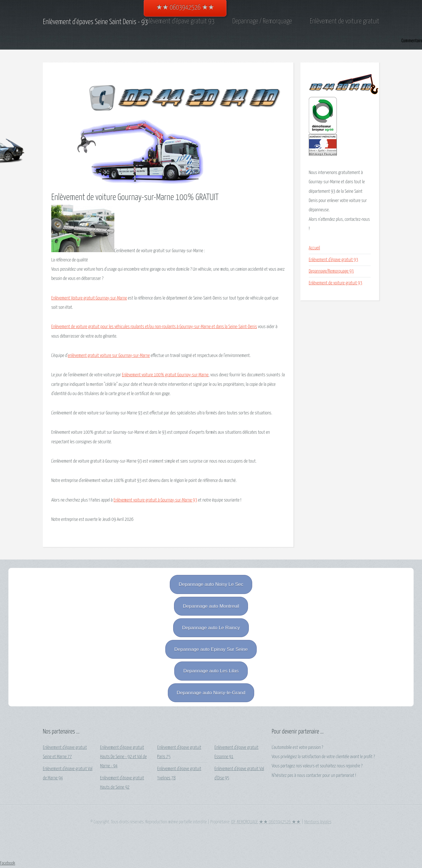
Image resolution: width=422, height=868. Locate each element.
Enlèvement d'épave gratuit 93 (179, 21)
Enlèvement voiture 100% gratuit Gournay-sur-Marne (165, 375)
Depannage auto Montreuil (211, 606)
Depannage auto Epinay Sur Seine (211, 649)
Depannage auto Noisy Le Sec (211, 584)
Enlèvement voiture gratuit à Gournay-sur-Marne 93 (155, 500)
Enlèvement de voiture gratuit (344, 21)
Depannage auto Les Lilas (211, 671)
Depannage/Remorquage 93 (331, 271)
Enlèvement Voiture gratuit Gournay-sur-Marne (89, 298)
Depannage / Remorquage (262, 21)
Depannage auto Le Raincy (211, 628)
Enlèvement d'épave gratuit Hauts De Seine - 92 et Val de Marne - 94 (123, 757)
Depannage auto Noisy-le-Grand (211, 693)
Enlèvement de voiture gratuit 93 (336, 283)
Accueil (314, 248)
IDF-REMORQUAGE (245, 822)
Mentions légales (318, 822)
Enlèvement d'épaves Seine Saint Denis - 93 (95, 22)
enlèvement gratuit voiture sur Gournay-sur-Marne (109, 356)
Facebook (8, 863)
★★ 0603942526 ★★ (280, 822)
